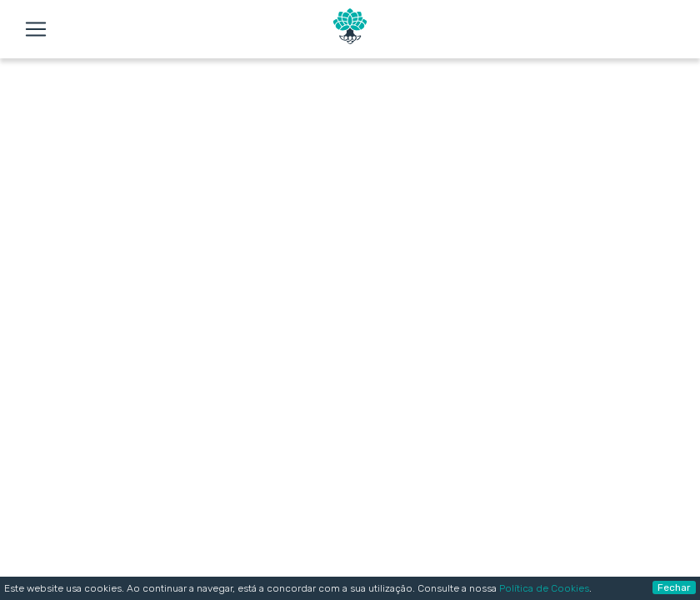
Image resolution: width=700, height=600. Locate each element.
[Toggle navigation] (36, 29)
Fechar (674, 587)
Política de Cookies (544, 588)
